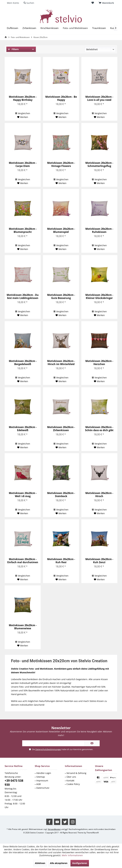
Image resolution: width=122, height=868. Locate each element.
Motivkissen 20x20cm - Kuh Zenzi (99, 561)
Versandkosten (54, 829)
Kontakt (70, 781)
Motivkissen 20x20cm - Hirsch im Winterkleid (61, 363)
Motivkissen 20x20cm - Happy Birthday (23, 98)
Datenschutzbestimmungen (48, 749)
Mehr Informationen (72, 855)
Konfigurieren (80, 863)
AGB (38, 784)
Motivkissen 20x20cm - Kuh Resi (61, 561)
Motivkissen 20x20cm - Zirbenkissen (61, 429)
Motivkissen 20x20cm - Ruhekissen (99, 230)
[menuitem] (107, 3)
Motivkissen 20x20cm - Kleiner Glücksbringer (99, 296)
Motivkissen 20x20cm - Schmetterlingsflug (99, 164)
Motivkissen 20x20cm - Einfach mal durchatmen (23, 561)
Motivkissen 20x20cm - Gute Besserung (61, 296)
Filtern (13, 49)
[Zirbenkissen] (29, 28)
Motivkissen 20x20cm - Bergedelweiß (23, 363)
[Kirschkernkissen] (50, 28)
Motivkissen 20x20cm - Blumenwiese (23, 627)
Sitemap (41, 777)
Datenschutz (43, 788)
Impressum (42, 781)
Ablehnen (40, 863)
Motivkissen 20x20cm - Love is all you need (99, 98)
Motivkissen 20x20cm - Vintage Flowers (61, 164)
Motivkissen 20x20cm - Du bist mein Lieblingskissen (23, 296)
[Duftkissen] (12, 28)
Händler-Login (44, 773)
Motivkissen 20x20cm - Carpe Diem (23, 164)
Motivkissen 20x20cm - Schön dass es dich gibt (99, 429)
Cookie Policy (73, 784)
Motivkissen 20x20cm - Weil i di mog (23, 495)
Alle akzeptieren (59, 863)
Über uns (71, 777)
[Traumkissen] (99, 28)
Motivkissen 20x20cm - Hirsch (99, 495)
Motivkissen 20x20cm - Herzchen (99, 363)
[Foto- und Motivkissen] (75, 28)
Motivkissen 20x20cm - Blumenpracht (23, 230)
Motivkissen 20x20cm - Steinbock (61, 495)
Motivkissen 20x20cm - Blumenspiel (61, 230)
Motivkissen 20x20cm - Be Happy (61, 98)
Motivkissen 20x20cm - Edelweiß (23, 429)
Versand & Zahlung (76, 773)
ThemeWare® (93, 833)
